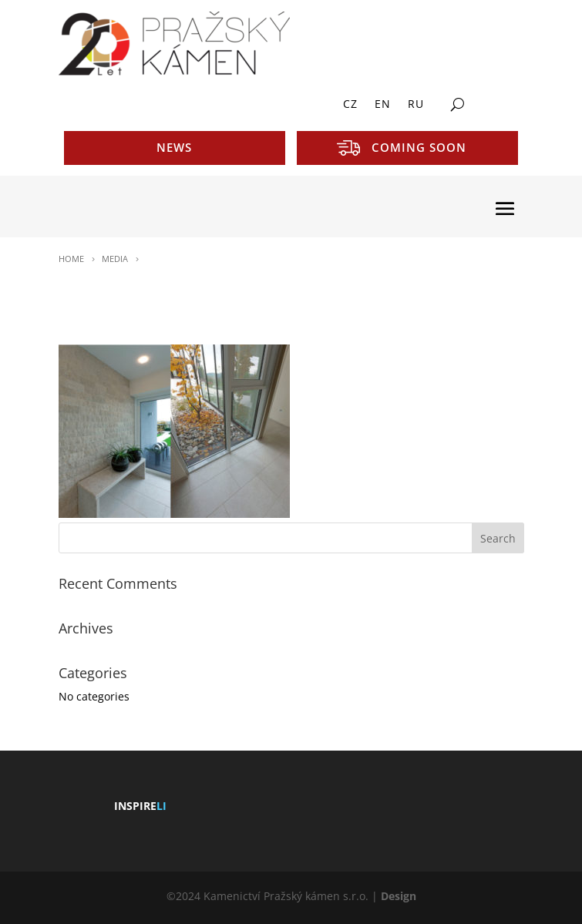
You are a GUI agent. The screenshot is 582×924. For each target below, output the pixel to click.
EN (383, 105)
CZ (350, 105)
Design (399, 896)
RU (416, 105)
